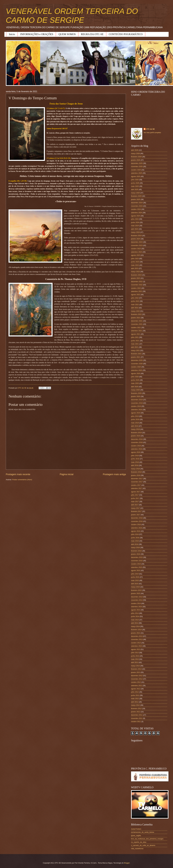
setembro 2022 (137, 291)
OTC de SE (150, 129)
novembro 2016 (137, 521)
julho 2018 (135, 456)
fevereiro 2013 (136, 669)
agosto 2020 (136, 373)
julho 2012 (135, 692)
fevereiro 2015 (136, 590)
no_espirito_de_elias (139, 842)
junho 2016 (135, 538)
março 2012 (135, 705)
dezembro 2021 (137, 321)
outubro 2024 (136, 209)
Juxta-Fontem (136, 829)
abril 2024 (135, 229)
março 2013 (135, 666)
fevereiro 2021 (136, 354)
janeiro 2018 (136, 475)
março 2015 (135, 587)
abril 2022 (135, 308)
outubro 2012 (136, 682)
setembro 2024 (137, 213)
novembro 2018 (137, 442)
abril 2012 (135, 702)
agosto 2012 (136, 689)
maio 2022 (135, 305)
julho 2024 (135, 219)
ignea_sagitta (136, 836)
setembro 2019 (137, 410)
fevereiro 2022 (136, 314)
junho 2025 (135, 183)
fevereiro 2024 (136, 236)
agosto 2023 (136, 255)
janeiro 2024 (136, 239)
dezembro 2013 (137, 636)
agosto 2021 (136, 334)
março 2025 (135, 193)
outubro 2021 (136, 327)
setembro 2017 (137, 488)
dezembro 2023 (137, 242)
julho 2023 (135, 259)
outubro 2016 (136, 525)
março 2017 (135, 508)
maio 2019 (135, 423)
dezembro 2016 (137, 518)
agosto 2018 (136, 452)
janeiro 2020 (136, 396)
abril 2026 (135, 150)
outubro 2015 (136, 564)
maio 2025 (135, 186)
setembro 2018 (137, 449)
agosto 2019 (136, 413)
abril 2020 (135, 387)
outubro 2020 (136, 367)
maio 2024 (135, 226)
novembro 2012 (137, 679)
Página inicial (66, 474)
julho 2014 (135, 613)
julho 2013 (135, 653)
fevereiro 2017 (136, 511)
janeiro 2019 (136, 436)
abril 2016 (135, 544)
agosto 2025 (136, 176)
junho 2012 (135, 695)
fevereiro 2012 (136, 708)
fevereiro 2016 (136, 551)
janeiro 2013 (136, 672)
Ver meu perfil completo (152, 133)
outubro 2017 (136, 485)
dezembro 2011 (137, 715)
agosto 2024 (136, 216)
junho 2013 (135, 656)
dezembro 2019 (137, 400)
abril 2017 (135, 505)
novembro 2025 (137, 166)
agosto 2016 (136, 531)
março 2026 (135, 153)
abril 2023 (135, 268)
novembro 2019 (137, 403)
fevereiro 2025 (136, 196)
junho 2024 (135, 222)
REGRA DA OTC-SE (92, 34)
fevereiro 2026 (136, 157)
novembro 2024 (137, 206)
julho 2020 (135, 377)
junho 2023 (135, 262)
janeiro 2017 (136, 515)
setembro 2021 (137, 331)
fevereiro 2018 (136, 472)
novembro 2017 (137, 482)
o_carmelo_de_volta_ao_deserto (143, 845)
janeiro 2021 (136, 357)
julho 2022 (135, 298)
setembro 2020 (137, 370)
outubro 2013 (136, 643)
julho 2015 (135, 574)
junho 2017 (135, 498)
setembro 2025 (137, 173)
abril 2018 (135, 465)
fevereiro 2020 (136, 393)
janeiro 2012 (136, 712)
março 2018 (135, 469)
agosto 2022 (136, 295)
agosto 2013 (136, 649)
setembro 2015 (137, 567)
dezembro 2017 (137, 479)
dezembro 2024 (137, 203)
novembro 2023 (137, 245)
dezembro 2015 (137, 557)
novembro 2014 (137, 600)
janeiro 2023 (136, 278)
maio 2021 (135, 344)
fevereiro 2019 (136, 433)
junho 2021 (135, 341)
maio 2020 (135, 383)
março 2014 (135, 626)
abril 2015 (135, 584)
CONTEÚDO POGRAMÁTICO (126, 34)
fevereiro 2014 (136, 630)
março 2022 (135, 311)
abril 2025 (135, 189)
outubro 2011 (136, 722)
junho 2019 (135, 419)
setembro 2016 (137, 528)
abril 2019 (135, 426)
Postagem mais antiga (114, 474)
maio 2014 (135, 620)
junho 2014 (135, 616)
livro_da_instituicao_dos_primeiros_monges (147, 839)
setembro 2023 (137, 252)
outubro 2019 (136, 406)
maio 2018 (135, 462)
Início (12, 34)
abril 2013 (135, 662)
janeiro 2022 (136, 318)
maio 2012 (135, 699)
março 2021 (135, 350)
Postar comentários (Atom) (22, 480)
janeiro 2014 (136, 633)
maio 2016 (135, 541)
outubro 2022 (136, 288)
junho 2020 (135, 380)
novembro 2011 (137, 718)
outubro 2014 (136, 603)
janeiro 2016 (136, 554)
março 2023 (135, 272)
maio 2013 (135, 659)
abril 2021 (135, 347)
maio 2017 (135, 502)
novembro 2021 (137, 324)
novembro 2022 (137, 285)
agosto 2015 (136, 570)
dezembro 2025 (137, 163)
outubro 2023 (136, 249)
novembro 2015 (137, 561)
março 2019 (135, 429)
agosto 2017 (136, 492)
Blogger (127, 863)
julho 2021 (135, 337)
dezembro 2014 (137, 597)
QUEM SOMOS (67, 34)
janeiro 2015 (136, 593)
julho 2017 (135, 495)
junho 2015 (135, 577)
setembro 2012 (137, 686)
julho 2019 (135, 416)
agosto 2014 (136, 610)
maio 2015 (135, 580)
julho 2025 (135, 180)
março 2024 (135, 232)
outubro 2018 (136, 446)
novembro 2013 (137, 639)
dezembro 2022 (137, 282)
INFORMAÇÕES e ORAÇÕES (37, 34)
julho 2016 (135, 534)
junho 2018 (135, 459)
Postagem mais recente (18, 474)
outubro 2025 (136, 170)
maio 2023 (135, 265)
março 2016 (135, 547)
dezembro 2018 (137, 439)
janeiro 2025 (136, 199)
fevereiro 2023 (136, 275)
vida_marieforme (137, 849)
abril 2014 (135, 623)
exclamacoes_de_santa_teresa (143, 832)
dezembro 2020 (137, 360)
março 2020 (135, 390)
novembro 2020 (137, 364)
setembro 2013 (137, 646)
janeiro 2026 (136, 160)
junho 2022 (135, 301)
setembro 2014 (137, 607)
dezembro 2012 (137, 676)
